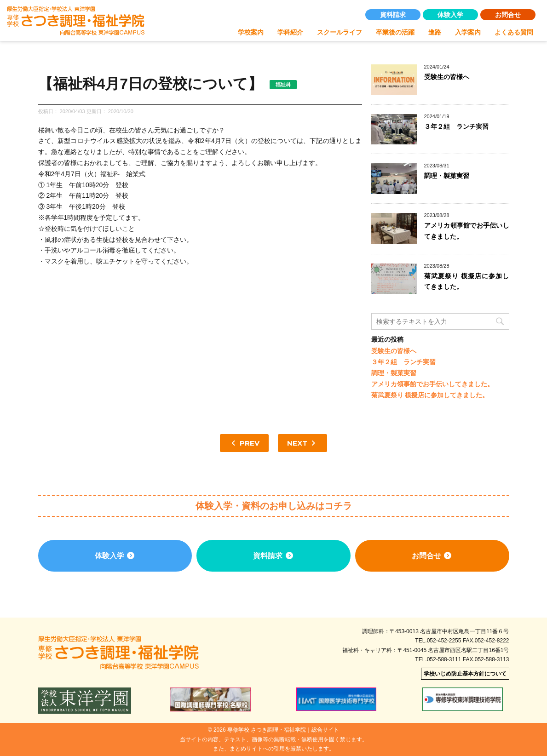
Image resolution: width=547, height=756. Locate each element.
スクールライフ (340, 32)
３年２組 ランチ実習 (456, 126)
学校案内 (251, 32)
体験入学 (450, 15)
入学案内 (468, 32)
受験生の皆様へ (447, 77)
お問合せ (508, 15)
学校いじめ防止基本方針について (465, 674)
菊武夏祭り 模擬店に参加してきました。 (430, 395)
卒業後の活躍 (395, 32)
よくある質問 (514, 32)
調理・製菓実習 (447, 176)
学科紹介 (290, 32)
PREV (244, 443)
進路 (435, 32)
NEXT (302, 443)
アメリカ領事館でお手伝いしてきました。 (432, 384)
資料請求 (393, 15)
